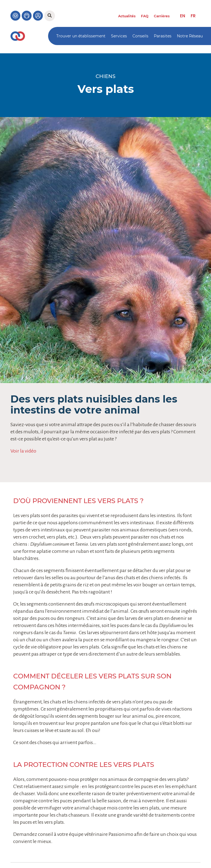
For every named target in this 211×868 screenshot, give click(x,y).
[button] (50, 16)
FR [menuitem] (193, 16)
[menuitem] (183, 16)
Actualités (127, 16)
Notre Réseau (190, 36)
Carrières (162, 16)
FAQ (145, 16)
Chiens (105, 76)
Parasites (163, 36)
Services (119, 36)
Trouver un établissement (81, 36)
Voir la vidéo (23, 451)
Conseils (140, 36)
